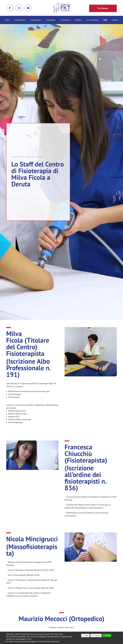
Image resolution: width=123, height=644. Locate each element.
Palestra (78, 20)
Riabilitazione (20, 20)
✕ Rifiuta (85, 635)
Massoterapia (36, 20)
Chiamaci (104, 8)
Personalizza (96, 635)
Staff (105, 20)
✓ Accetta (107, 635)
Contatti (115, 20)
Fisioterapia (50, 20)
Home (7, 20)
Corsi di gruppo (92, 20)
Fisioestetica (65, 20)
